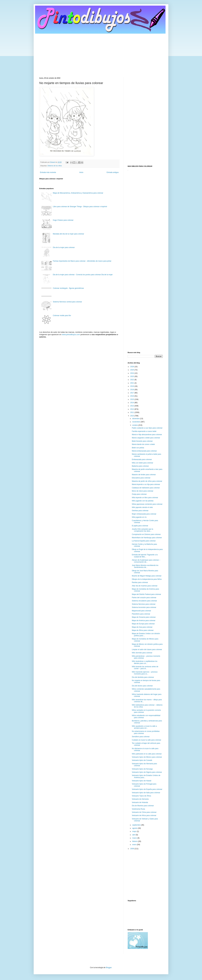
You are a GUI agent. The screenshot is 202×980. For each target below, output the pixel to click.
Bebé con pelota (138, 448)
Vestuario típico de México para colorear (147, 757)
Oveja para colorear (139, 494)
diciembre (136, 419)
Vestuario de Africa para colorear (144, 815)
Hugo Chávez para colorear (63, 220)
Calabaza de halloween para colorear (146, 488)
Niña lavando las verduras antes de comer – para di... (145, 668)
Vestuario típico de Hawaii (142, 781)
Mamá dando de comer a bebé (143, 444)
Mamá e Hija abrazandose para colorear (147, 435)
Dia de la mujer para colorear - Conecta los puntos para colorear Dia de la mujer (83, 275)
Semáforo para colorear (141, 737)
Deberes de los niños (55, 166)
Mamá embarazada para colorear (144, 451)
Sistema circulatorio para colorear (144, 601)
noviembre (136, 422)
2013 (132, 406)
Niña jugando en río (139, 517)
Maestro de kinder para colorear (144, 475)
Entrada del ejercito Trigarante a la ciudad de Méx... (145, 556)
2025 (132, 370)
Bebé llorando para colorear (142, 441)
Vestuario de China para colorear (144, 812)
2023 (132, 376)
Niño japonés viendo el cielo (142, 507)
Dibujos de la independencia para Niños (147, 579)
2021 (132, 383)
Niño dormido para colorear (142, 653)
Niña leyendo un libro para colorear (145, 498)
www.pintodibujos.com (71, 334)
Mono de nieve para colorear (143, 491)
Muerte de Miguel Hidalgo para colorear (147, 576)
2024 (132, 373)
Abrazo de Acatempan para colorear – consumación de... (146, 561)
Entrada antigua (113, 172)
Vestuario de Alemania (140, 799)
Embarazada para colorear (142, 459)
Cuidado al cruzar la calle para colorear (147, 740)
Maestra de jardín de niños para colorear (147, 481)
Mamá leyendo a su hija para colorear (146, 484)
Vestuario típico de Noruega (142, 769)
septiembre (137, 825)
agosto (135, 828)
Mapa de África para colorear (143, 630)
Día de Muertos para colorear (143, 806)
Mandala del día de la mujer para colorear (68, 234)
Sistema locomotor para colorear (144, 607)
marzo (135, 838)
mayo (135, 831)
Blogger (109, 968)
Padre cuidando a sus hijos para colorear (147, 428)
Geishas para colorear (140, 511)
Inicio (81, 172)
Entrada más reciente (48, 172)
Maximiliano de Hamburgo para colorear (147, 538)
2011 (132, 412)
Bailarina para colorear (140, 466)
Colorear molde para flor (62, 316)
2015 (132, 399)
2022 (132, 380)
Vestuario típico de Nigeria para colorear (147, 772)
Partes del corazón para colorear (144, 598)
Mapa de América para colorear (144, 621)
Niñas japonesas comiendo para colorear (147, 504)
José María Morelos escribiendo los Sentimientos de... (145, 566)
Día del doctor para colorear (142, 686)
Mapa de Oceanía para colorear (144, 617)
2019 (132, 386)
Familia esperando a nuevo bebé (144, 431)
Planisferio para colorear (141, 614)
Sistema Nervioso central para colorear (67, 302)
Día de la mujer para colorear (64, 247)
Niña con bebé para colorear (142, 463)
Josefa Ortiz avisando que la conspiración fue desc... (142, 530)
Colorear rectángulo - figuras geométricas (68, 288)
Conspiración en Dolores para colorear (146, 534)
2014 (132, 403)
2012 (132, 409)
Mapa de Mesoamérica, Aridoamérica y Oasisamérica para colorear (78, 193)
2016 (132, 396)
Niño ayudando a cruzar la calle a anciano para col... (144, 727)
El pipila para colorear (140, 526)
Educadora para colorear (141, 478)
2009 (132, 849)
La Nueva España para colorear (144, 541)
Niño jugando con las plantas (143, 501)
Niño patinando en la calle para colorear (147, 754)
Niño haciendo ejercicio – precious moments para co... (145, 673)
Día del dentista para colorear (143, 677)
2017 (132, 393)
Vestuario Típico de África (141, 796)
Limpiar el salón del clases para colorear (147, 650)
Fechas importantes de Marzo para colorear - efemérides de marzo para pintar (82, 261)
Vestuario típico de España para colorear (147, 789)
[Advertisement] (101, 53)
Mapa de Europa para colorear (143, 624)
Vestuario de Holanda (140, 802)
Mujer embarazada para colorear (144, 514)
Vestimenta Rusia (138, 809)
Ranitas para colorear (140, 582)
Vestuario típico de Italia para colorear (146, 793)
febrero (135, 841)
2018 (132, 390)
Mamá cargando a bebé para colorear (146, 438)
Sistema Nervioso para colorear (144, 604)
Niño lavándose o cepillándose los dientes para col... (145, 662)
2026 (132, 367)
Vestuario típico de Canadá (142, 760)
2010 (132, 416)
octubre (135, 425)
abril (134, 835)
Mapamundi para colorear (141, 611)
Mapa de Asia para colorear (142, 627)
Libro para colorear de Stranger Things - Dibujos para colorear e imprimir (80, 207)
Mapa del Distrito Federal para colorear (146, 594)
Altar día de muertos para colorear (145, 586)
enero (135, 845)
